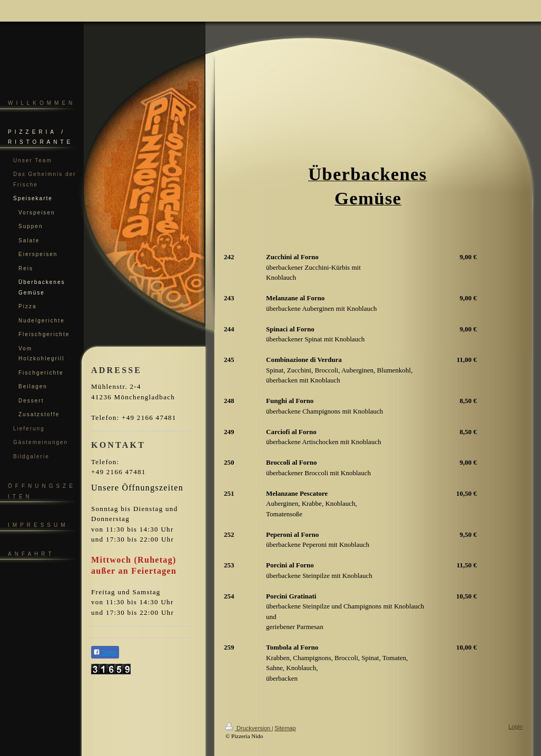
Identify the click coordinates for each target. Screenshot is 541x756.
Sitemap (285, 728)
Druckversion (249, 728)
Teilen (105, 652)
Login (515, 726)
